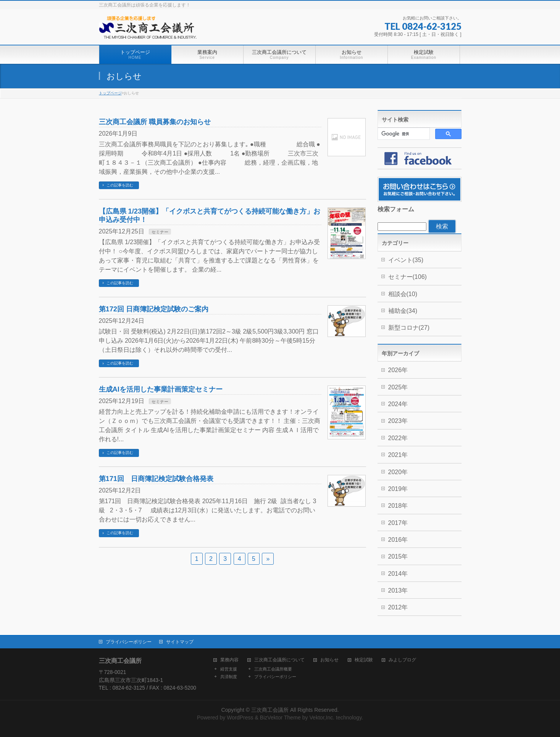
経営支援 (229, 669)
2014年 (398, 574)
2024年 (398, 404)
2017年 (398, 523)
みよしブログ (402, 660)
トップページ (110, 93)
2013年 (398, 590)
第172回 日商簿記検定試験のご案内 (154, 309)
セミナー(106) (407, 277)
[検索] (403, 134)
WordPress (240, 718)
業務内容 (229, 660)
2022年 (398, 438)
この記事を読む (120, 185)
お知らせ (329, 660)
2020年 (398, 472)
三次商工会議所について (279, 660)
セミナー (160, 232)
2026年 (398, 370)
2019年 (398, 489)
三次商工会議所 (270, 710)
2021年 (398, 455)
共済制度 (229, 677)
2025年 (398, 387)
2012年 (398, 607)
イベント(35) (406, 260)
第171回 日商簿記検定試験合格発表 (156, 479)
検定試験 (364, 660)
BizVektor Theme (280, 718)
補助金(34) (403, 311)
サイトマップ (180, 642)
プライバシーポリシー (129, 642)
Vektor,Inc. (322, 718)
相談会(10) (403, 294)
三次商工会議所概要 (273, 669)
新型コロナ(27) (409, 328)
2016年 (398, 540)
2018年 (398, 506)
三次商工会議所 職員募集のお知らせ (158, 122)
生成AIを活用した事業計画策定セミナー (161, 389)
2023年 (398, 421)
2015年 (398, 556)
